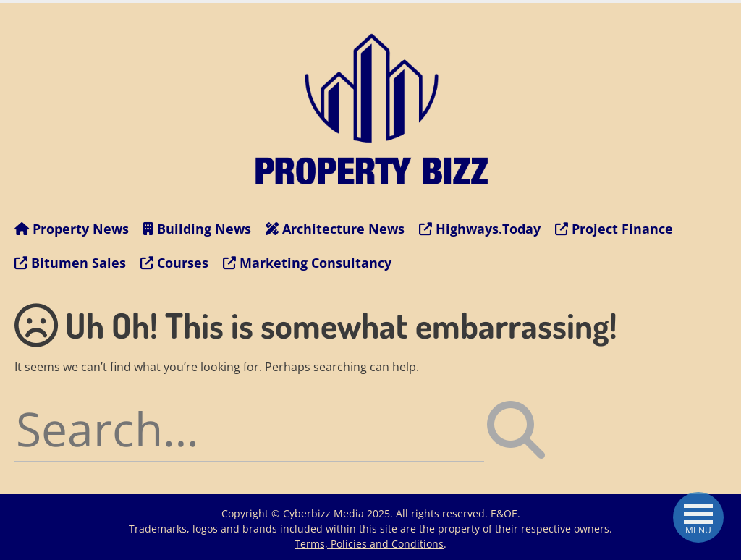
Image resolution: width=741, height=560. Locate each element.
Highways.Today (480, 229)
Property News (72, 229)
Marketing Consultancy (307, 263)
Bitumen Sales (70, 263)
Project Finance (614, 229)
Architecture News (335, 229)
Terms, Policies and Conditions (369, 544)
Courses (174, 263)
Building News (197, 229)
